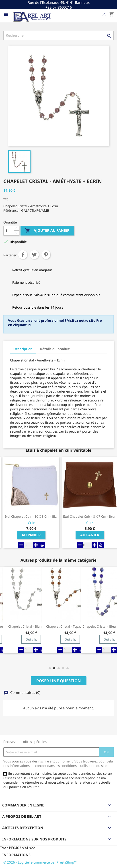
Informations (16, 855)
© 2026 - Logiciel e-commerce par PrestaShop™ (40, 862)
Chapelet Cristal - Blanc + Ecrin (31, 627)
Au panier (31, 535)
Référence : (12, 211)
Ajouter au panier (47, 231)
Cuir (31, 523)
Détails (31, 639)
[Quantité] (9, 231)
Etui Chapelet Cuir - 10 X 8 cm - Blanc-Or (31, 517)
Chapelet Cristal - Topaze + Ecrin (70, 627)
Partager (23, 255)
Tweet (34, 255)
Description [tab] (23, 349)
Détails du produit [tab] (55, 349)
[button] (50, 668)
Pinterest (46, 255)
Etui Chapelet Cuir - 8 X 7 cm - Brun (90, 517)
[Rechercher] (58, 35)
